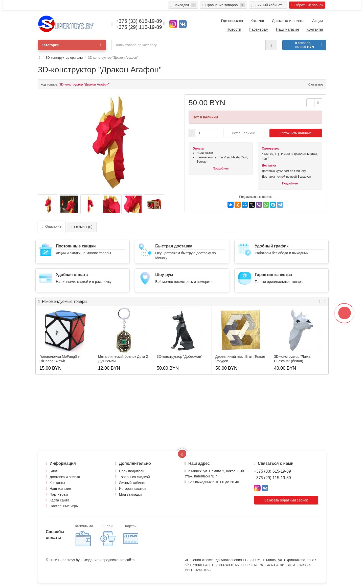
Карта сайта (59, 500)
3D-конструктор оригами (64, 58)
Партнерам (59, 494)
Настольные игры (64, 506)
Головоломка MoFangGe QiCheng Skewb (60, 359)
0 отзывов (316, 84)
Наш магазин (60, 489)
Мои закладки (130, 494)
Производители (132, 471)
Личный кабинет (132, 483)
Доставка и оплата (65, 477)
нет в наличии (244, 133)
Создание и (92, 560)
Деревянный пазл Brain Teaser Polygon (240, 359)
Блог (53, 471)
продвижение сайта (118, 560)
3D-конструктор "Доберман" (179, 356)
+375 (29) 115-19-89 (272, 478)
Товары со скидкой (134, 477)
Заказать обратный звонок (286, 500)
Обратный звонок (307, 5)
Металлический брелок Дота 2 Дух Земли (123, 359)
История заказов (133, 489)
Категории (72, 45)
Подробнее (221, 169)
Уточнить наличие (296, 133)
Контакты (57, 483)
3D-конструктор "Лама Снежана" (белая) (292, 359)
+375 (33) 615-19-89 (272, 471)
